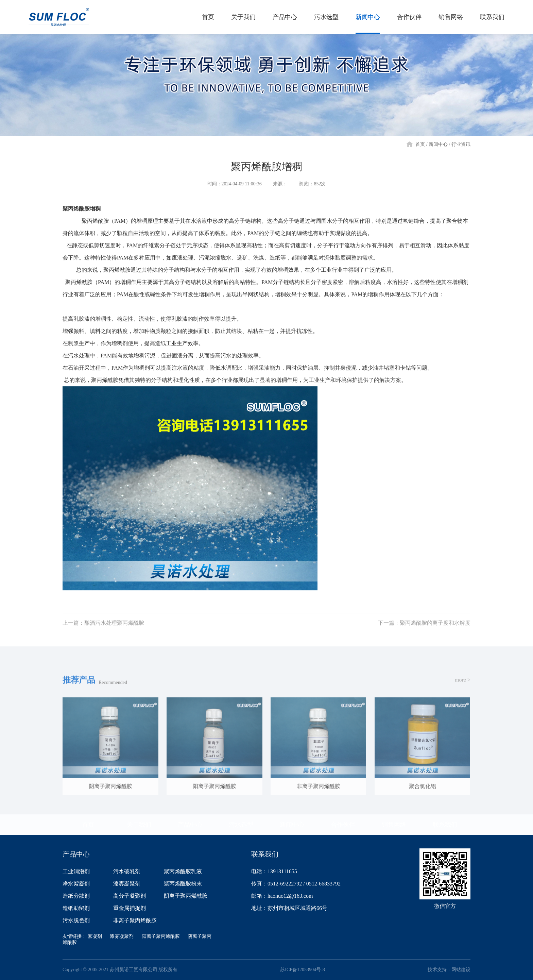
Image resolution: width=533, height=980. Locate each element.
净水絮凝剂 (76, 884)
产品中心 (190, 825)
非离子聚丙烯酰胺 (135, 920)
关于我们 (139, 825)
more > (463, 686)
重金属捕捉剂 (130, 908)
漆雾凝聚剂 (127, 884)
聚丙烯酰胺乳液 (183, 871)
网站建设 (461, 970)
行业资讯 (461, 144)
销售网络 (394, 825)
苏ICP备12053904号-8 (302, 970)
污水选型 (241, 825)
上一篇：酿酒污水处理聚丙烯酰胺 (103, 629)
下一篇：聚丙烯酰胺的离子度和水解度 (424, 629)
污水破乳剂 (127, 871)
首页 (420, 144)
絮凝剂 (95, 936)
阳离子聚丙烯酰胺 (161, 936)
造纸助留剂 (76, 908)
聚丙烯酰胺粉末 (183, 884)
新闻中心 (438, 144)
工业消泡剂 (76, 871)
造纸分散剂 (76, 896)
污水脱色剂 (76, 920)
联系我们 (445, 825)
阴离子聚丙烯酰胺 (186, 896)
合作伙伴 (343, 825)
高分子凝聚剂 (130, 896)
